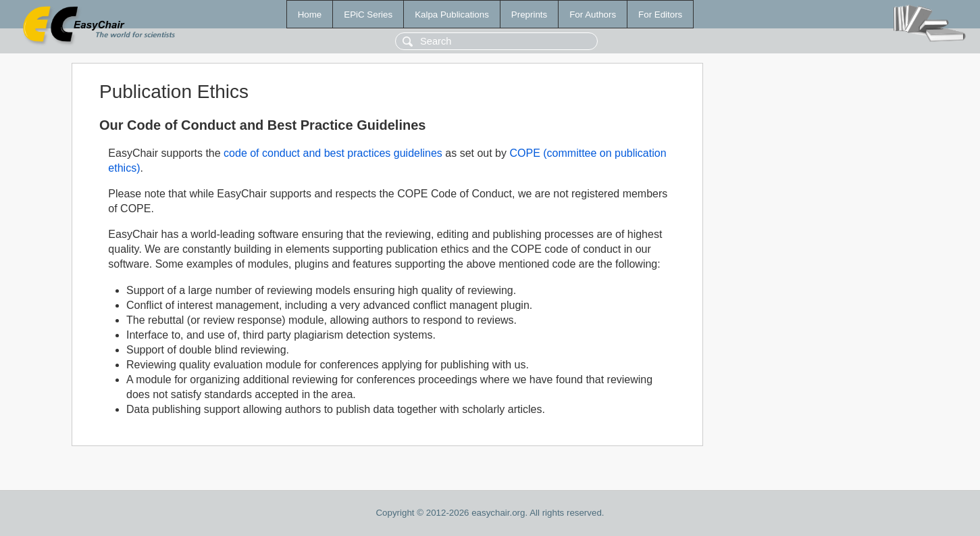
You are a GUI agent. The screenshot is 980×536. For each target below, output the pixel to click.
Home (310, 15)
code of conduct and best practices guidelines (333, 153)
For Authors (593, 15)
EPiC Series (368, 15)
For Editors (660, 15)
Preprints (529, 15)
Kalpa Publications (452, 15)
